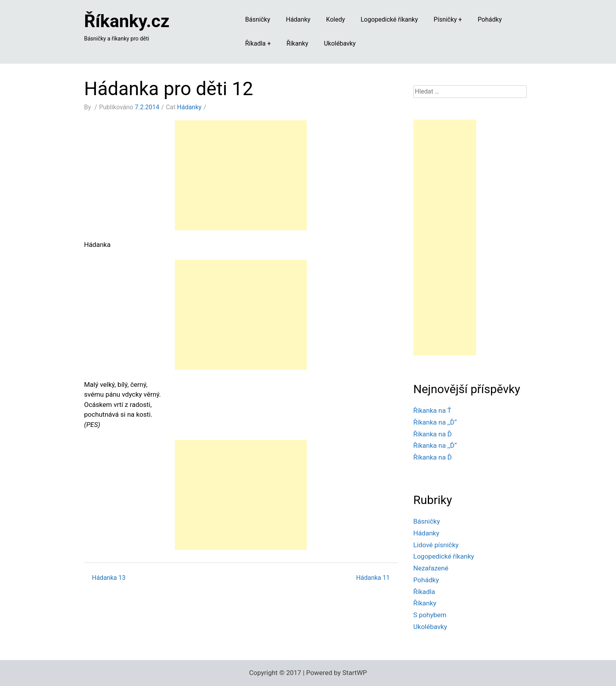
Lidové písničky (436, 545)
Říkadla (255, 43)
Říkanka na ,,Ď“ (435, 422)
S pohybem (430, 615)
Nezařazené (431, 568)
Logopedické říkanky (389, 19)
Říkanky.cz (127, 21)
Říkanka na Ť (432, 410)
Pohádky (490, 19)
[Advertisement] (241, 175)
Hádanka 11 (373, 578)
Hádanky (298, 19)
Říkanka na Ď (433, 434)
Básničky (258, 19)
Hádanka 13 (109, 578)
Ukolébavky (340, 43)
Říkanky (297, 43)
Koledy (335, 19)
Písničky (445, 19)
